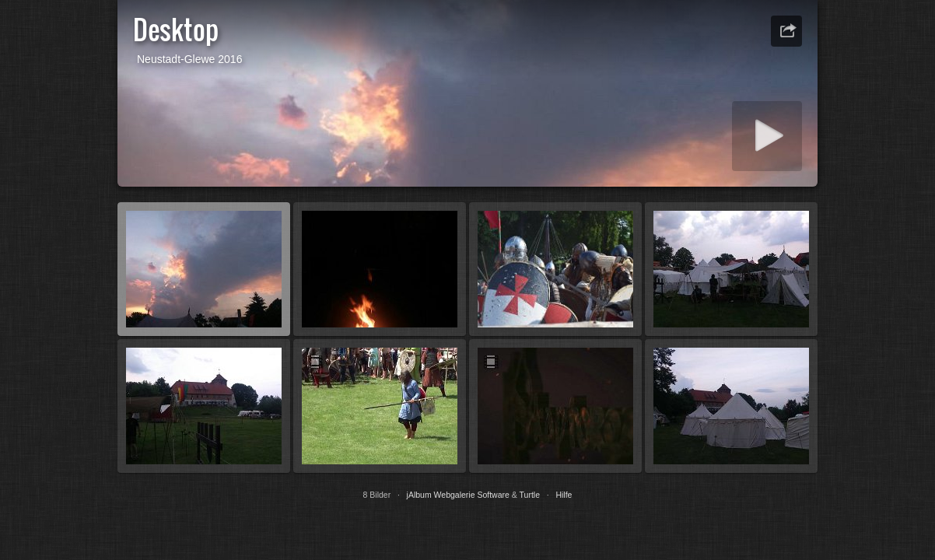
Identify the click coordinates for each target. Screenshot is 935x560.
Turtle (530, 495)
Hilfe (564, 495)
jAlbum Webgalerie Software (458, 495)
